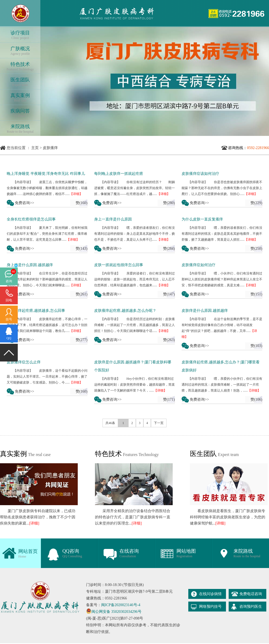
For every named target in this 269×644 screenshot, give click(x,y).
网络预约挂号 (210, 607)
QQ (9, 338)
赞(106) (256, 399)
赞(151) (256, 294)
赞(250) (256, 249)
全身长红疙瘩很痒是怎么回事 (31, 219)
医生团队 (20, 82)
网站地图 (186, 553)
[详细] (34, 523)
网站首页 (28, 554)
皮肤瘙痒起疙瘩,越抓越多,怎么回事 (36, 311)
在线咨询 (129, 553)
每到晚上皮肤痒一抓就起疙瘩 (119, 174)
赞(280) (169, 203)
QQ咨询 (72, 553)
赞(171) (169, 399)
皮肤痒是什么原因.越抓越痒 (205, 311)
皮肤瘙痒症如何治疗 (199, 265)
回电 (9, 300)
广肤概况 (20, 51)
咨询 (9, 281)
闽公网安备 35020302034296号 (116, 612)
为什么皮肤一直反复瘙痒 (202, 219)
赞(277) (82, 340)
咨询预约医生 (251, 607)
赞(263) (169, 340)
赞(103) (256, 346)
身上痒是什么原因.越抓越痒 (30, 265)
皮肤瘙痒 (50, 148)
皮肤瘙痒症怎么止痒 (24, 362)
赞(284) (169, 249)
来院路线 (20, 129)
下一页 (159, 423)
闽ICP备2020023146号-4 (121, 605)
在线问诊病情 (210, 594)
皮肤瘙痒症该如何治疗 (200, 174)
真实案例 (20, 98)
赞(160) (82, 203)
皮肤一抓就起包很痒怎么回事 (119, 265)
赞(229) (256, 203)
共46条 (110, 423)
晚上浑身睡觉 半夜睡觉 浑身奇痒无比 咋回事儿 (46, 174)
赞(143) (82, 249)
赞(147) (169, 294)
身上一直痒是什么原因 (113, 219)
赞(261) (82, 294)
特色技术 (20, 66)
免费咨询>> (24, 203)
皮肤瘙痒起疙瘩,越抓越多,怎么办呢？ (125, 311)
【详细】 (76, 194)
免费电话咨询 (251, 594)
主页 (35, 148)
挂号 (9, 319)
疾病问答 (20, 113)
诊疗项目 (20, 35)
